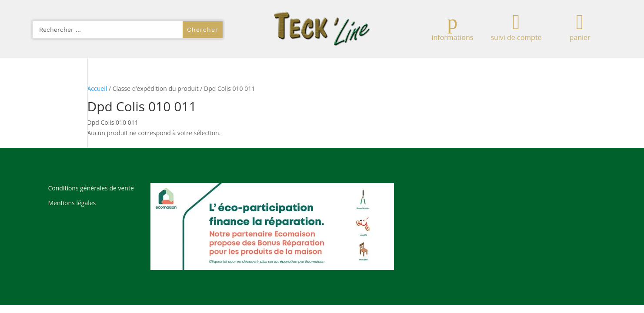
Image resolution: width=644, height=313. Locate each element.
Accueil (97, 88)
